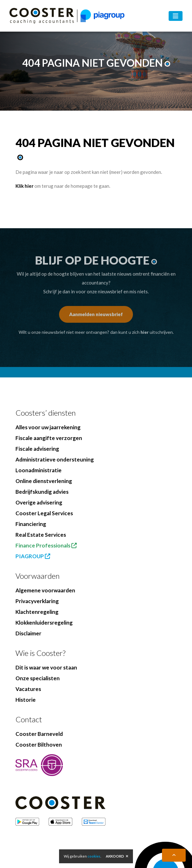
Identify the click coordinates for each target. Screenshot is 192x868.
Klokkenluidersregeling (44, 623)
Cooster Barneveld (39, 734)
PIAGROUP (33, 556)
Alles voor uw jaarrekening (48, 427)
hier (145, 332)
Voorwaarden (38, 576)
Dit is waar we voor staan (46, 667)
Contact (29, 719)
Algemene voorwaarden (45, 590)
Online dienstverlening (44, 481)
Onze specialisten (38, 678)
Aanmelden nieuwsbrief (96, 314)
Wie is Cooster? (40, 653)
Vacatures (28, 689)
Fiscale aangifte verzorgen (49, 438)
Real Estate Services (41, 535)
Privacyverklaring (37, 601)
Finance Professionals (46, 545)
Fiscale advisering (37, 449)
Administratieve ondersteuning (55, 459)
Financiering (31, 524)
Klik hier (24, 186)
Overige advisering (39, 502)
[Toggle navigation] (176, 16)
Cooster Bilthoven (39, 745)
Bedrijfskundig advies (42, 492)
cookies (94, 856)
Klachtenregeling (37, 612)
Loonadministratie (39, 470)
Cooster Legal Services (44, 513)
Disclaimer (28, 633)
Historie (26, 700)
